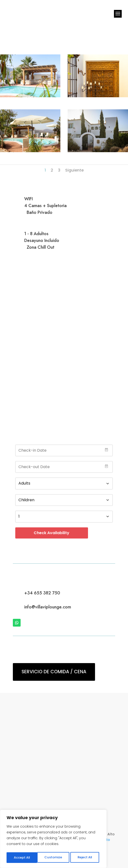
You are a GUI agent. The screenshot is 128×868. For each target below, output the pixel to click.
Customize (22, 858)
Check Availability (52, 533)
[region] (53, 840)
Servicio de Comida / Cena (54, 672)
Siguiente (74, 170)
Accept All (85, 858)
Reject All (53, 858)
